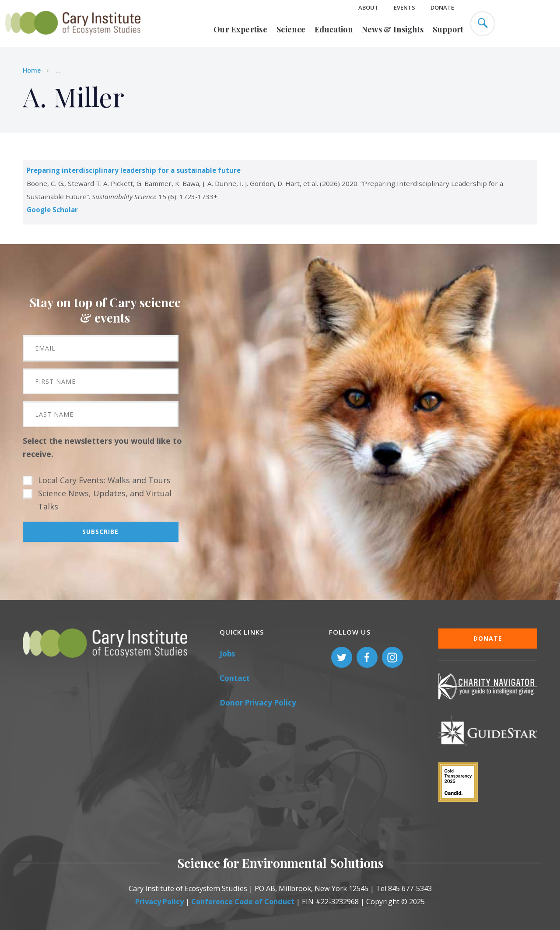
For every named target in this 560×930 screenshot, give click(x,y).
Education (334, 29)
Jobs (227, 654)
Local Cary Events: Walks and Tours (104, 480)
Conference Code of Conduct (243, 902)
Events (404, 7)
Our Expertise (240, 29)
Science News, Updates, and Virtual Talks (105, 500)
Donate (442, 7)
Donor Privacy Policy (258, 703)
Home (32, 70)
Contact (235, 678)
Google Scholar (52, 210)
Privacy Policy (159, 902)
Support (448, 29)
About (368, 7)
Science (291, 29)
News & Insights (393, 29)
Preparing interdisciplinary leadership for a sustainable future (134, 170)
